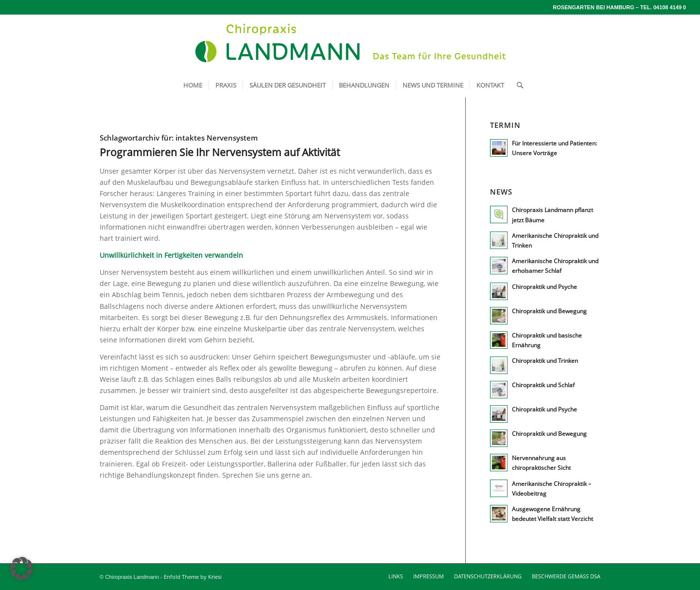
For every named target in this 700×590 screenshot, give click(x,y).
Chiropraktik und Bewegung (549, 311)
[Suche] (517, 85)
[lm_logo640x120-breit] (350, 44)
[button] (21, 569)
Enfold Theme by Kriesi (193, 577)
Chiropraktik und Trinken (545, 360)
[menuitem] (193, 85)
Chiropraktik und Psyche (544, 286)
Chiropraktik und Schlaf (543, 385)
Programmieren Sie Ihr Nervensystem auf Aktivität (220, 152)
